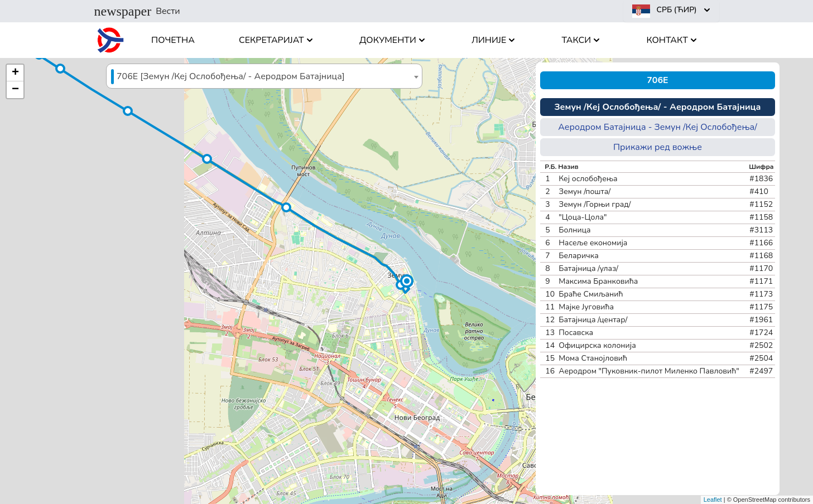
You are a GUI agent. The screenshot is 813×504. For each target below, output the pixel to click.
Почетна (173, 40)
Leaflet (713, 500)
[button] (407, 281)
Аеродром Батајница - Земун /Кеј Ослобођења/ (658, 127)
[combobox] (264, 76)
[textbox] (264, 77)
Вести (137, 11)
